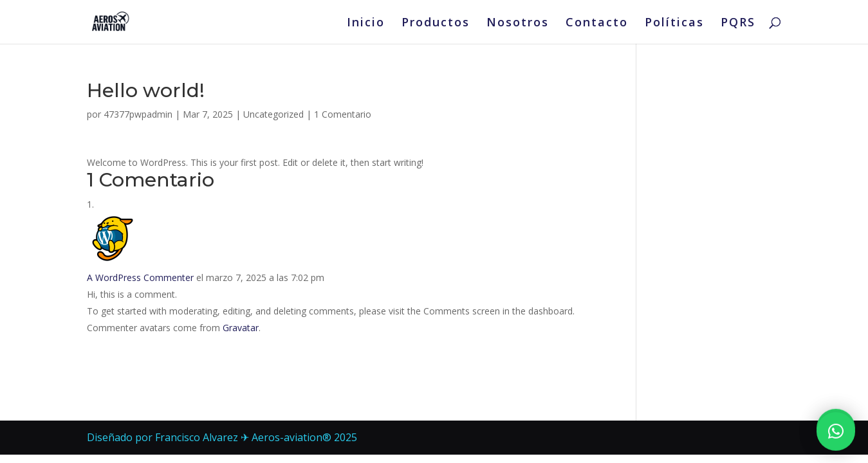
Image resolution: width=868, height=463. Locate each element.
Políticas (674, 23)
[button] (836, 424)
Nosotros (518, 23)
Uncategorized (273, 114)
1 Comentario (343, 114)
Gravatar (241, 328)
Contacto (597, 23)
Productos (436, 23)
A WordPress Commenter (140, 277)
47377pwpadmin (138, 114)
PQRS (738, 23)
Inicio (366, 23)
